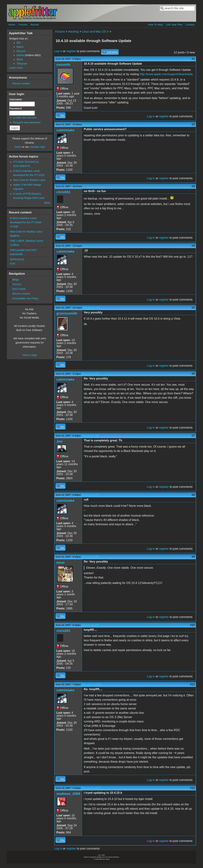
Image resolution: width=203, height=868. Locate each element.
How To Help (155, 25)
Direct (18, 147)
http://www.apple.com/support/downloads (166, 74)
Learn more (16, 68)
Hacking (73, 32)
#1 (193, 59)
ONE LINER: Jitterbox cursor (27, 241)
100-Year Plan (174, 25)
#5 (193, 308)
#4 (193, 246)
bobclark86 (16, 254)
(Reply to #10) (91, 684)
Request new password (27, 122)
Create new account (25, 118)
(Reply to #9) (90, 625)
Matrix (20, 47)
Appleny (15, 236)
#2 (193, 124)
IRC (19, 43)
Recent (35, 25)
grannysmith (67, 313)
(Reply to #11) (91, 788)
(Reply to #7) (90, 495)
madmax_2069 (68, 794)
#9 (193, 557)
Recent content (21, 83)
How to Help (30, 355)
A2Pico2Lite (17, 259)
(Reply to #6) (90, 436)
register (71, 51)
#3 (193, 186)
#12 (192, 788)
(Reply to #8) (90, 557)
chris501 (63, 192)
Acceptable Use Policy (25, 298)
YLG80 (14, 227)
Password (16, 108)
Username (16, 99)
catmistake (65, 130)
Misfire (20, 55)
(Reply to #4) (92, 308)
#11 (192, 684)
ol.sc (13, 263)
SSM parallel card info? (23, 250)
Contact (190, 25)
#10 (192, 625)
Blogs (16, 280)
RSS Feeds (19, 289)
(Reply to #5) (90, 374)
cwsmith (63, 65)
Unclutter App (37, 147)
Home (12, 25)
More (47, 203)
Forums (23, 25)
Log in (58, 51)
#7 (193, 436)
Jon (60, 441)
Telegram (22, 64)
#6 (193, 374)
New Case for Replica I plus (29, 180)
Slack (20, 59)
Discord (21, 51)
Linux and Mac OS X (95, 32)
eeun (61, 562)
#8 (193, 495)
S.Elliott (14, 245)
